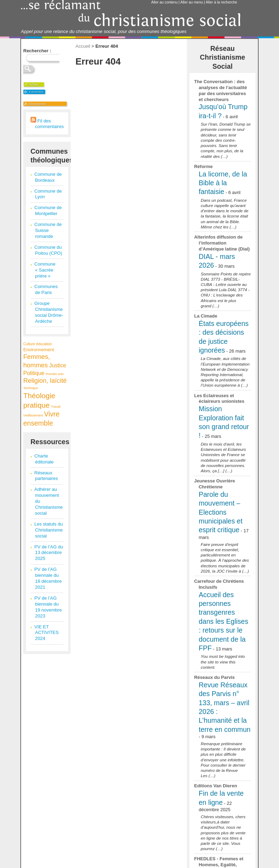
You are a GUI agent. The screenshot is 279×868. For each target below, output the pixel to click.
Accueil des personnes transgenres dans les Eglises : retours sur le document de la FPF (223, 621)
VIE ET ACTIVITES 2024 (47, 633)
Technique (30, 388)
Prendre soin (55, 374)
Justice (58, 365)
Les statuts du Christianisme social (49, 530)
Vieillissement (33, 415)
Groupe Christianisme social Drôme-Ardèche (49, 312)
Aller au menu (192, 2)
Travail (56, 407)
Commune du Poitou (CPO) (48, 250)
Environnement (38, 350)
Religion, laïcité (45, 381)
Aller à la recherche (221, 2)
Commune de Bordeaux (48, 177)
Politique (34, 373)
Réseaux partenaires (46, 476)
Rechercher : (37, 51)
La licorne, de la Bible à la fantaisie (223, 183)
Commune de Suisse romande (48, 230)
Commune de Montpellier (48, 211)
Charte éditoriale (44, 459)
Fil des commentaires (47, 124)
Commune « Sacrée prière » (45, 270)
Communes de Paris (46, 289)
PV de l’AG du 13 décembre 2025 (49, 553)
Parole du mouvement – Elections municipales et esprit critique (220, 512)
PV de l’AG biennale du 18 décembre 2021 (48, 578)
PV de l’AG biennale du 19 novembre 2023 (48, 607)
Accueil (83, 46)
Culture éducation (37, 344)
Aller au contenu (164, 2)
